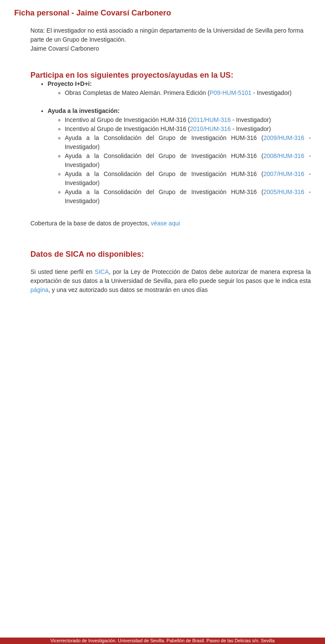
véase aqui (166, 223)
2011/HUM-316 (210, 120)
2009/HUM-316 (284, 138)
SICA (102, 272)
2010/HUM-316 (210, 129)
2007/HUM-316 (284, 174)
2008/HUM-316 (284, 156)
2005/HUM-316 (284, 192)
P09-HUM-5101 (231, 93)
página (40, 290)
